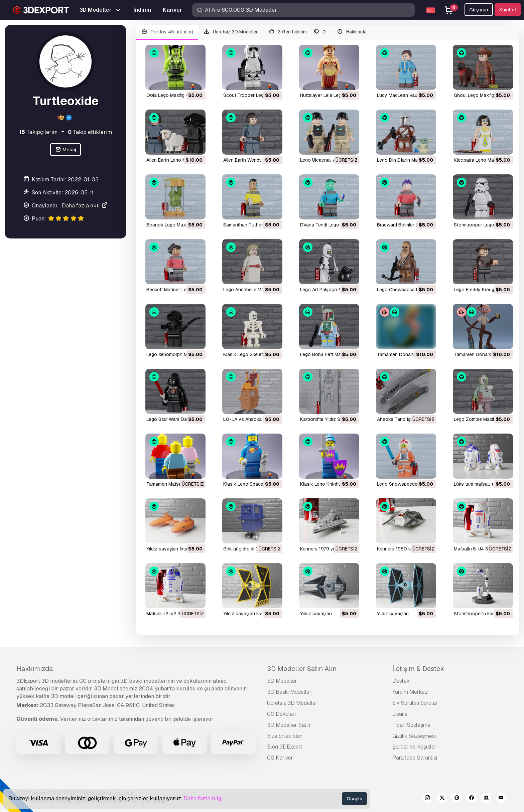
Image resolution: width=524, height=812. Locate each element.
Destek (401, 681)
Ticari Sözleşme (411, 725)
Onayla (354, 799)
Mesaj (65, 150)
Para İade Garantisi (415, 758)
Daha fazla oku (85, 206)
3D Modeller (282, 681)
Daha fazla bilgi (203, 798)
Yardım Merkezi (410, 692)
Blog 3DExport (285, 747)
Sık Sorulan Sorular (415, 703)
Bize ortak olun (285, 736)
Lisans (400, 714)
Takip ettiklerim (90, 132)
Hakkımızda (35, 669)
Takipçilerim (38, 132)
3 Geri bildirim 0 (297, 32)
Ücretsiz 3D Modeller (231, 32)
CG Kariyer (280, 758)
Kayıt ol (508, 10)
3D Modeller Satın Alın (302, 669)
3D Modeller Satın (289, 725)
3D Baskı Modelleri (290, 692)
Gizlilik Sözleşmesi (414, 736)
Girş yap (479, 10)
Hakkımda (352, 32)
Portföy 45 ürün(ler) (167, 32)
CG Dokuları (281, 714)
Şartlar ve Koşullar (414, 747)
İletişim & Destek (418, 669)
